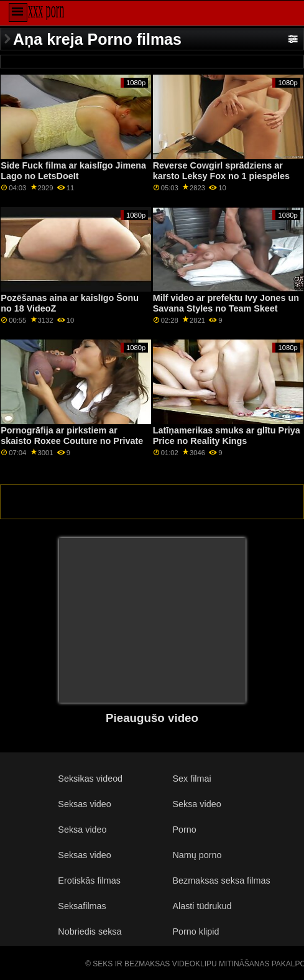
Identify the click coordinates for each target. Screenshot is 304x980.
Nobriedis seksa (90, 931)
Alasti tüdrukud (202, 906)
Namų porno (197, 855)
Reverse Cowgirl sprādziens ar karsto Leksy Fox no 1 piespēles (221, 171)
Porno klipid (196, 931)
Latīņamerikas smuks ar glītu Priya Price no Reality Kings (227, 436)
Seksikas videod (90, 779)
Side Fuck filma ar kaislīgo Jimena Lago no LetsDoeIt (73, 171)
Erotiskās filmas (89, 881)
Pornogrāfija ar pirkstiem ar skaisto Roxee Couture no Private (72, 436)
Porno (184, 830)
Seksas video (84, 804)
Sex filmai (191, 779)
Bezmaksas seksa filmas (221, 881)
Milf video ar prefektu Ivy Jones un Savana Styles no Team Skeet (226, 303)
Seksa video (196, 804)
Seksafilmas (82, 906)
